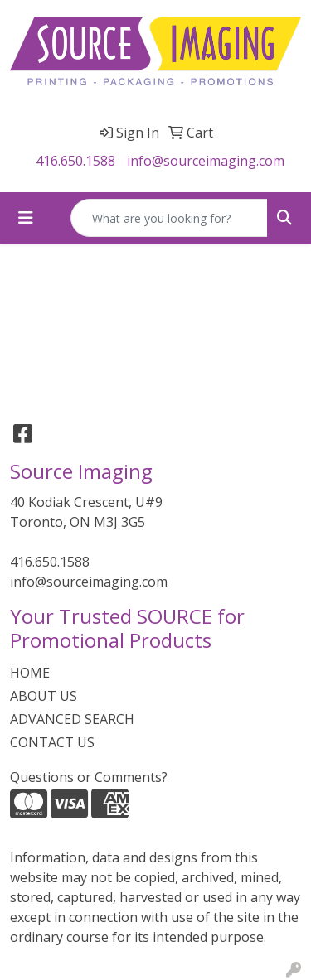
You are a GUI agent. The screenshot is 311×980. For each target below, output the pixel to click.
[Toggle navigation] (26, 218)
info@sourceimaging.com (206, 161)
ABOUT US (44, 696)
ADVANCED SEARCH (72, 719)
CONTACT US (52, 742)
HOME (30, 673)
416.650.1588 (75, 161)
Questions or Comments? (89, 777)
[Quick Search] (169, 218)
